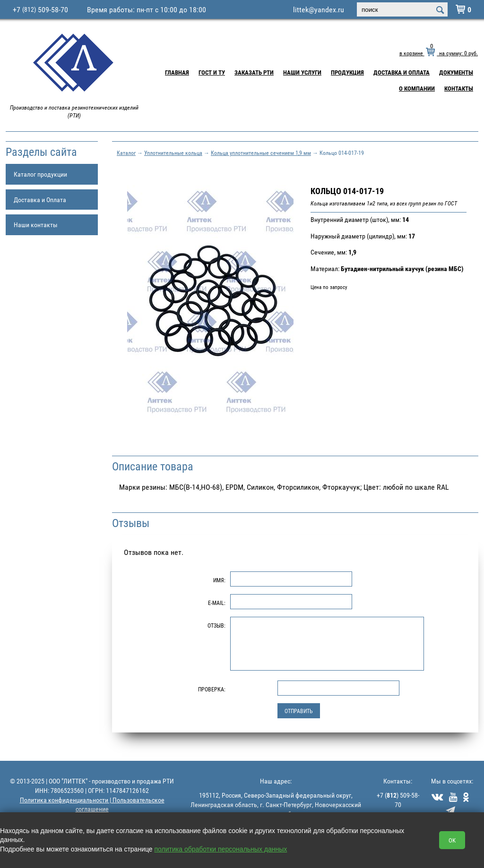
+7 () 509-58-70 (398, 800)
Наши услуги (302, 72)
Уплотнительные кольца (173, 153)
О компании (417, 88)
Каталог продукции (40, 174)
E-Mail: (217, 603)
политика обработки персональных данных (221, 849)
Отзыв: (216, 625)
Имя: (219, 580)
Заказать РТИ (254, 72)
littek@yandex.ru (319, 9)
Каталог (126, 153)
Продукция (347, 72)
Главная (177, 72)
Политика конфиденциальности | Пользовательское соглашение (92, 804)
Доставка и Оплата (402, 72)
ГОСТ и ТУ (212, 72)
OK (452, 840)
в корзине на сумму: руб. (439, 53)
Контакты (459, 88)
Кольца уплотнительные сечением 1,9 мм (261, 153)
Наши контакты (36, 225)
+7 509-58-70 (40, 9)
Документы (456, 72)
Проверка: (212, 689)
